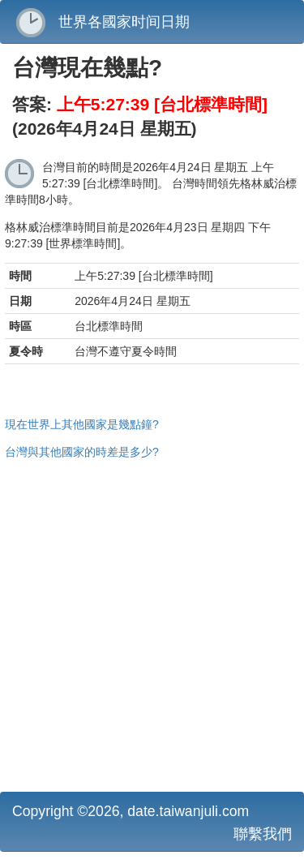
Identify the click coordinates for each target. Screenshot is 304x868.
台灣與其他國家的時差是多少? (82, 452)
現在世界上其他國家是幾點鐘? (82, 424)
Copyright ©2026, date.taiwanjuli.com (131, 811)
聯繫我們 (263, 834)
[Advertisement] (152, 623)
